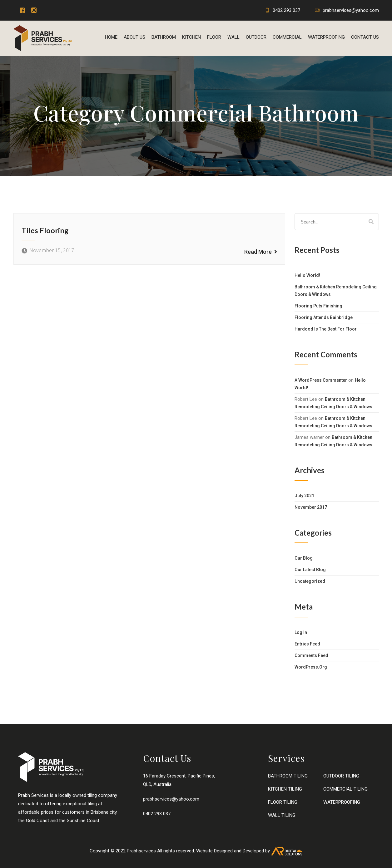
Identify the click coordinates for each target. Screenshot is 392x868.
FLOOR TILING (283, 802)
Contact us (365, 37)
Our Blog (304, 558)
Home (111, 37)
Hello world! (307, 275)
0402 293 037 (283, 10)
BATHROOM (164, 37)
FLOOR (214, 37)
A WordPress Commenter (321, 380)
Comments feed (311, 655)
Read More (261, 251)
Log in (301, 632)
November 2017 (311, 507)
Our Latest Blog (310, 570)
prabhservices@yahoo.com (347, 10)
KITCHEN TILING (285, 789)
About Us (134, 37)
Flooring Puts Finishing (318, 306)
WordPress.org (311, 667)
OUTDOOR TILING (341, 776)
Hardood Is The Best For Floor (326, 329)
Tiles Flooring (45, 230)
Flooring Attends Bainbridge (324, 317)
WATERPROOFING (326, 37)
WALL (233, 37)
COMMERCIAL (287, 37)
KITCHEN (191, 37)
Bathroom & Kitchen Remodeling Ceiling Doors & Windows (336, 291)
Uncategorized (310, 581)
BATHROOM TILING (288, 776)
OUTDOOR (256, 37)
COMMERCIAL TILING (345, 789)
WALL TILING (282, 815)
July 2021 (304, 496)
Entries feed (307, 644)
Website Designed (214, 851)
